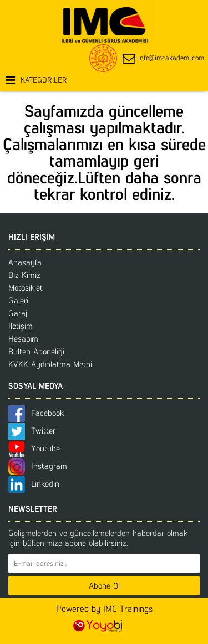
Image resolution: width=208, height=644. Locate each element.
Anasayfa (25, 262)
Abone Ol (104, 586)
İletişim (21, 326)
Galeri (18, 300)
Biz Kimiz (24, 275)
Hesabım (23, 339)
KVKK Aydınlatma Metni (50, 364)
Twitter (32, 431)
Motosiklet (26, 288)
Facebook (36, 413)
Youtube (34, 448)
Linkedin (34, 484)
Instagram (38, 466)
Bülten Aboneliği (36, 351)
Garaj (18, 313)
